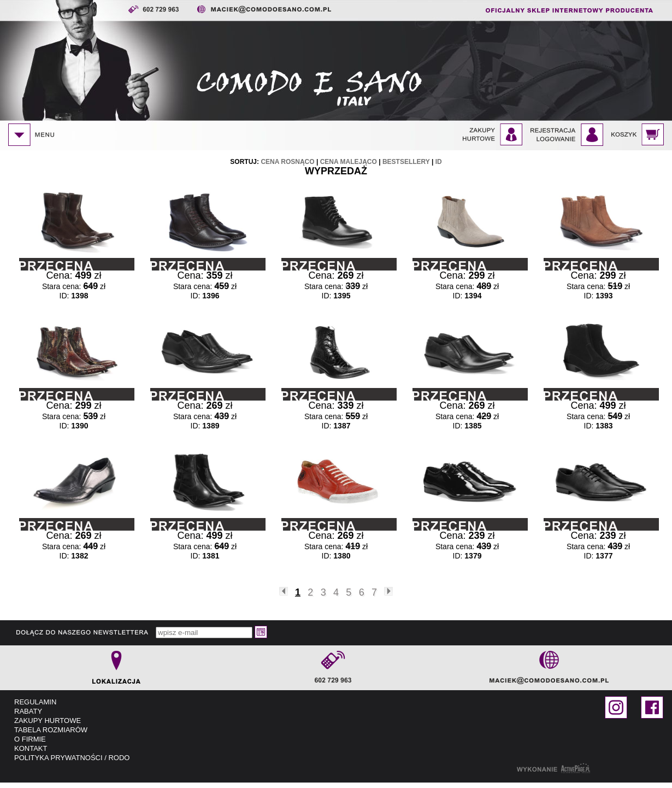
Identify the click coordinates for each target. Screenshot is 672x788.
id (439, 162)
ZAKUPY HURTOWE (48, 721)
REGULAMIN (35, 702)
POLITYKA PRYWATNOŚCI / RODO (72, 758)
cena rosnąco (287, 162)
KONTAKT (31, 748)
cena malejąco (349, 162)
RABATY (28, 711)
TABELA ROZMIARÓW (51, 730)
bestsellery (406, 162)
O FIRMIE (30, 739)
